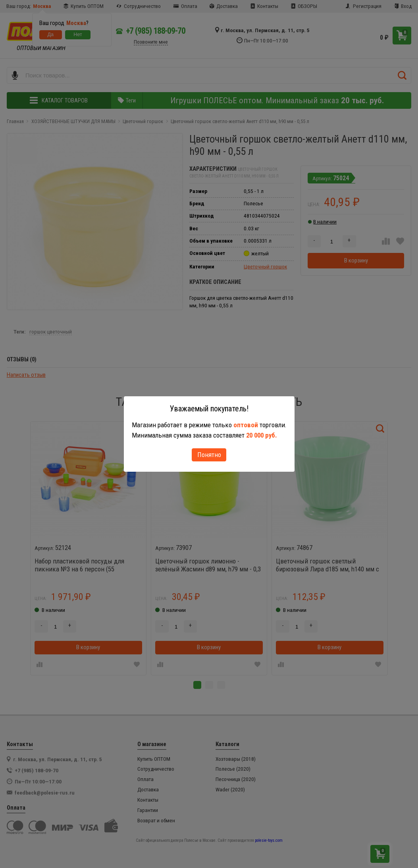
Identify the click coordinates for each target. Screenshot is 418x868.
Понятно (209, 455)
